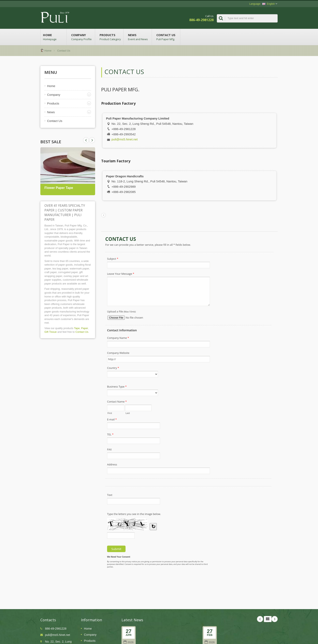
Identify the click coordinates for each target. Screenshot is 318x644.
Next (86, 140)
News (139, 37)
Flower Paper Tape (59, 188)
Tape (77, 328)
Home (54, 37)
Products (110, 37)
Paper (84, 328)
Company (82, 37)
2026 (128, 642)
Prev (92, 140)
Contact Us (167, 37)
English (269, 4)
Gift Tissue (50, 332)
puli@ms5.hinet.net (125, 139)
